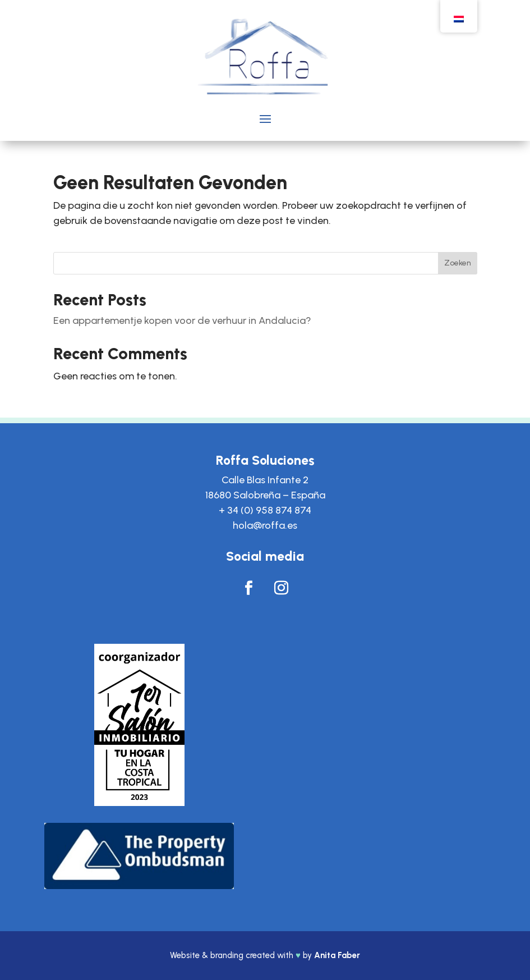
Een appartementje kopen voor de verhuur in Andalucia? (182, 320)
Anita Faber (337, 955)
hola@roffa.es (265, 525)
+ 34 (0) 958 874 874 (265, 510)
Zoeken (458, 263)
